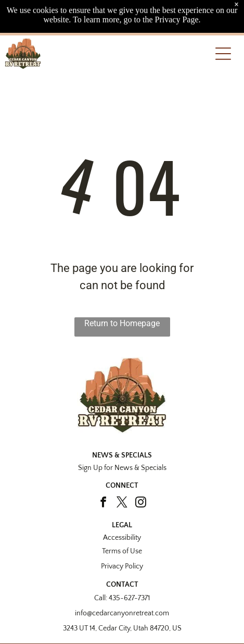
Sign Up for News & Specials (122, 468)
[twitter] (122, 503)
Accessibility (122, 538)
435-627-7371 (129, 598)
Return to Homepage (122, 323)
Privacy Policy (122, 566)
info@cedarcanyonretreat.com (122, 613)
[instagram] (141, 503)
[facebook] (103, 503)
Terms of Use (122, 551)
